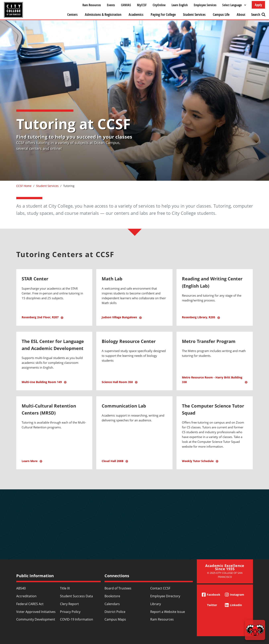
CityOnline (159, 5)
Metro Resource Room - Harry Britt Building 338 (212, 380)
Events (111, 5)
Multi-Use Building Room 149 (42, 382)
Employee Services (205, 5)
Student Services (194, 15)
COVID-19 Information (77, 619)
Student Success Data (76, 596)
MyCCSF (142, 5)
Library (156, 604)
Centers (72, 15)
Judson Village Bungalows (119, 317)
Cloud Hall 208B (113, 461)
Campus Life (221, 15)
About (241, 15)
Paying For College (163, 15)
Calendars (112, 604)
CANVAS (126, 5)
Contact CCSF (160, 588)
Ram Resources (92, 5)
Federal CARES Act (30, 604)
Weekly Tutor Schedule (198, 461)
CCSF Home (24, 186)
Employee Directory (165, 596)
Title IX (65, 588)
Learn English (180, 5)
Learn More (54, 463)
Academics (136, 15)
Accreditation (26, 596)
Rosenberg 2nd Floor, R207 (40, 317)
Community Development (36, 619)
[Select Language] (234, 5)
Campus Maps (115, 619)
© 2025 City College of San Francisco (225, 575)
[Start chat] (255, 630)
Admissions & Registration (103, 15)
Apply (258, 5)
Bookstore (112, 596)
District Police (115, 612)
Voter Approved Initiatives (36, 612)
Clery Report (69, 604)
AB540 (21, 588)
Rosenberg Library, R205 (199, 317)
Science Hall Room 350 (117, 382)
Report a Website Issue (168, 612)
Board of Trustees (118, 588)
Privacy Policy (70, 612)
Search (256, 15)
